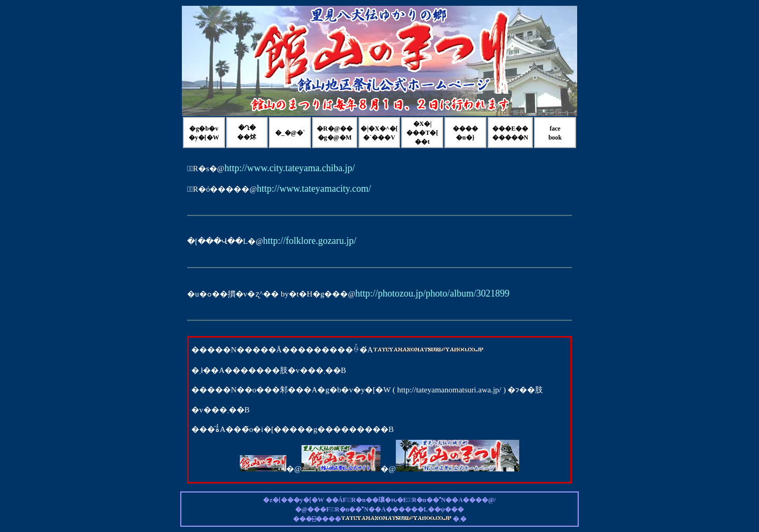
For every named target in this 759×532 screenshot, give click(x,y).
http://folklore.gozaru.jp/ (310, 241)
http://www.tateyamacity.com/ (314, 189)
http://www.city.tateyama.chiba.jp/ (290, 168)
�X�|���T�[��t (422, 133)
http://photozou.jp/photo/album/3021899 (432, 293)
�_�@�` (290, 133)
